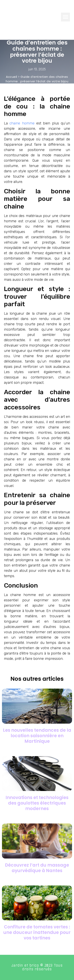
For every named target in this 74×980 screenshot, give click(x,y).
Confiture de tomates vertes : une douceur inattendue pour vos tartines (37, 932)
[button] (65, 17)
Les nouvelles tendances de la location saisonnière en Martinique (37, 736)
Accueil (12, 77)
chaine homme (22, 123)
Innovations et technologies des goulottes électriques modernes (37, 803)
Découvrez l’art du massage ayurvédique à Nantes (37, 868)
